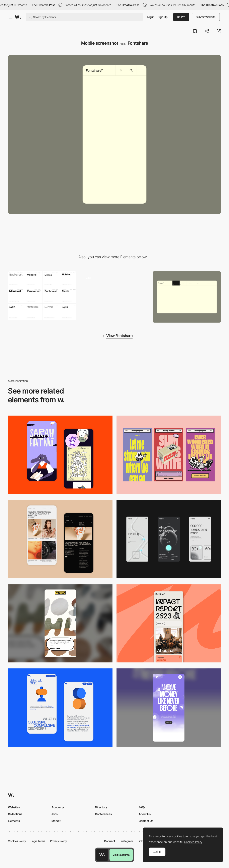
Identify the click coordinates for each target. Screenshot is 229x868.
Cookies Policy (17, 841)
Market (56, 821)
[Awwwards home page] (102, 855)
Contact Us (146, 821)
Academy (58, 807)
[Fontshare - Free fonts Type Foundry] (42, 296)
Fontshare (138, 43)
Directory (101, 807)
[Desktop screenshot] (187, 297)
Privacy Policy (58, 841)
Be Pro (181, 17)
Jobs (55, 814)
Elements (14, 821)
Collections (15, 814)
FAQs (142, 807)
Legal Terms (38, 841)
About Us (145, 814)
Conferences (103, 814)
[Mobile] (169, 455)
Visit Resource (121, 855)
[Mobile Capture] (60, 455)
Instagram (127, 841)
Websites (14, 807)
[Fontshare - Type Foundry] (115, 296)
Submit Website (206, 17)
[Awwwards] (18, 17)
